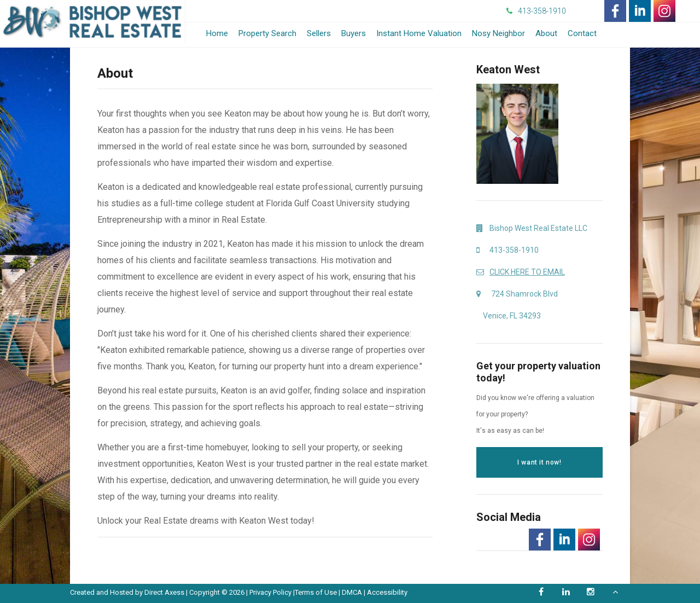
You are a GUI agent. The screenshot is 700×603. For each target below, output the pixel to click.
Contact (582, 33)
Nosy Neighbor (498, 33)
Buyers (354, 33)
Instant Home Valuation (419, 33)
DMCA (352, 592)
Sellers (319, 33)
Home (217, 33)
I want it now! (539, 462)
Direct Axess (164, 592)
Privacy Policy (270, 592)
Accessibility (387, 592)
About (546, 33)
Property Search (267, 33)
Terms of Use (316, 592)
